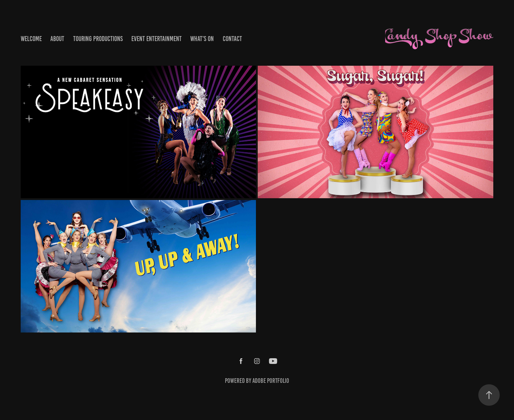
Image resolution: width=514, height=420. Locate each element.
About (57, 39)
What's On (202, 39)
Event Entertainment (157, 39)
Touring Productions (98, 39)
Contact (232, 39)
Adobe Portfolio (271, 381)
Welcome (31, 39)
